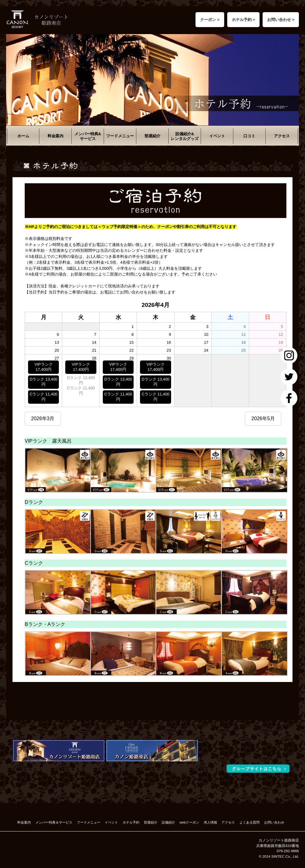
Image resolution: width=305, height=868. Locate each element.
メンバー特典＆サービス (54, 822)
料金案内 (56, 136)
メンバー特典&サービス (88, 136)
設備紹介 (168, 822)
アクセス (282, 136)
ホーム (23, 136)
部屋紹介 (152, 136)
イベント (217, 136)
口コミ (249, 136)
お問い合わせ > (281, 20)
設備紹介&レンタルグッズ (185, 136)
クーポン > (210, 20)
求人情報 (210, 822)
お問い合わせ (274, 822)
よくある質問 (249, 822)
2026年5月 (263, 418)
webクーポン (189, 822)
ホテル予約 (131, 822)
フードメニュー (120, 136)
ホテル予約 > (243, 20)
